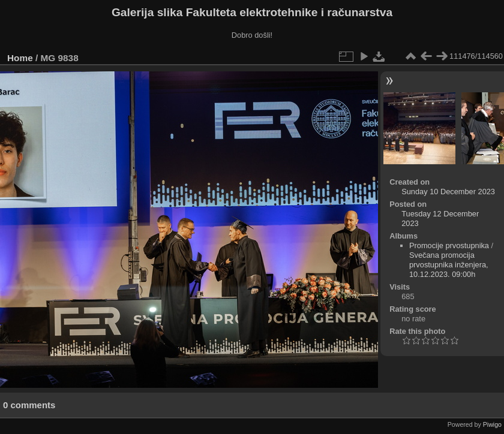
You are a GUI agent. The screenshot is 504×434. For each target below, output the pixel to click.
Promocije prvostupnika (449, 245)
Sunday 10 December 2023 (448, 192)
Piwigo (492, 424)
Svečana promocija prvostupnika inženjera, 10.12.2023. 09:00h (449, 265)
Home (20, 58)
